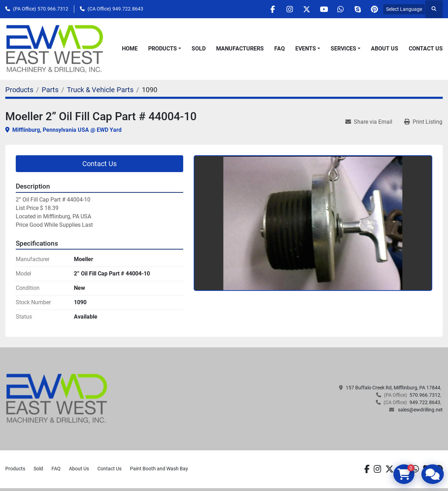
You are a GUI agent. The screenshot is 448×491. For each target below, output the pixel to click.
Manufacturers (240, 49)
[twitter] (303, 9)
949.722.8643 (128, 9)
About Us (385, 49)
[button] (165, 49)
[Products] (19, 90)
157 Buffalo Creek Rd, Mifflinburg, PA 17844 (393, 388)
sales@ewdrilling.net (420, 410)
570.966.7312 (53, 9)
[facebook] (267, 9)
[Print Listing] (423, 122)
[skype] (356, 9)
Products (163, 49)
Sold (199, 49)
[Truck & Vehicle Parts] (100, 90)
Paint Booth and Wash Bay (159, 469)
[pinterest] (374, 9)
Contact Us (426, 49)
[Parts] (50, 90)
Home (130, 49)
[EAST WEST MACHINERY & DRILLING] (57, 398)
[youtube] (321, 9)
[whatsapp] (338, 9)
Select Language (404, 9)
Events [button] (306, 49)
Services (343, 49)
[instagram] (285, 9)
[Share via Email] (372, 122)
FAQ (280, 49)
